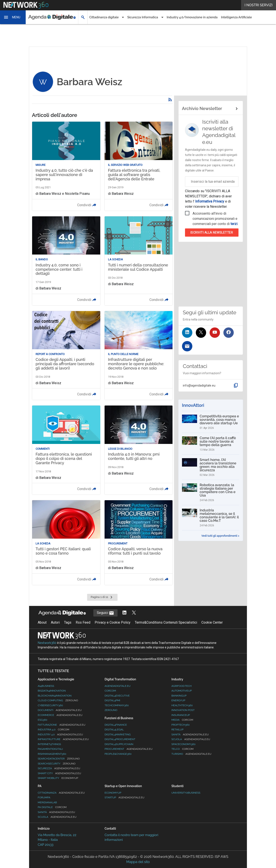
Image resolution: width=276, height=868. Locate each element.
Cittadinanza (61, 793)
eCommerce (60, 715)
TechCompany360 (117, 705)
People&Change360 (118, 754)
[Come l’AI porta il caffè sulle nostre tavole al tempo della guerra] (211, 444)
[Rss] (170, 100)
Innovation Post (183, 710)
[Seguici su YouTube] (215, 333)
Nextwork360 (47, 643)
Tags (68, 622)
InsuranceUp (181, 715)
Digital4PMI (112, 700)
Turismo (191, 754)
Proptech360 (180, 725)
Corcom (110, 691)
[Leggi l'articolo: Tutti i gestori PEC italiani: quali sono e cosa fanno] (66, 543)
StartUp (124, 797)
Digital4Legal (114, 730)
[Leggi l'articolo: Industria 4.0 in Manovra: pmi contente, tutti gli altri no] (139, 450)
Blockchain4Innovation (55, 696)
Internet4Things (49, 744)
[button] (13, 17)
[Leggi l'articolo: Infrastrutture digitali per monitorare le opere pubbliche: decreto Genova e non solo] (139, 356)
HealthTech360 (182, 705)
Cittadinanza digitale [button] (104, 17)
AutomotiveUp (182, 691)
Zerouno (111, 710)
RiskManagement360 (52, 754)
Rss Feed (83, 622)
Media (182, 720)
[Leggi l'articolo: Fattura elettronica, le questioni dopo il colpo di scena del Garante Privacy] (66, 450)
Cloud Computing (58, 700)
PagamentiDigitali (50, 749)
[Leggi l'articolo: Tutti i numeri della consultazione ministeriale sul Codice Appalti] (139, 261)
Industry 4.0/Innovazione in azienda (192, 17)
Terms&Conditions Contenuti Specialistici (166, 622)
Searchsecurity (57, 764)
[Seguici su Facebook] (229, 333)
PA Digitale (52, 807)
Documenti (60, 710)
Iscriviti (212, 233)
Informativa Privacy (210, 201)
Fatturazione (61, 725)
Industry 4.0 (60, 734)
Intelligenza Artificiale (236, 17)
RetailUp (177, 730)
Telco (182, 749)
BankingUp (179, 696)
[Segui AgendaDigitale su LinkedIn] (124, 613)
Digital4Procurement (120, 739)
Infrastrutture (63, 739)
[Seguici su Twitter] (201, 333)
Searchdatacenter (59, 759)
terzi (234, 224)
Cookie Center (212, 622)
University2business (186, 793)
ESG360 (42, 720)
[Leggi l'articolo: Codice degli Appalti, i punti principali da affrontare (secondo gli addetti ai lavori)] (66, 356)
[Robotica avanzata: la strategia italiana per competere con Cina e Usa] (211, 492)
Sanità (190, 734)
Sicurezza (59, 768)
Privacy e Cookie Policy (113, 622)
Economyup (113, 793)
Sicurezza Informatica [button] (143, 17)
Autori (55, 622)
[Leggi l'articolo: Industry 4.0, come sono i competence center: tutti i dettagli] (66, 261)
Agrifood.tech (182, 686)
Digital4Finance (116, 725)
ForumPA (44, 797)
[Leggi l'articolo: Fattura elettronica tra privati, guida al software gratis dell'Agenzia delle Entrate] (139, 166)
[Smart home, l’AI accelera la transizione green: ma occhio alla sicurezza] (211, 467)
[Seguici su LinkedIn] (187, 333)
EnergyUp (178, 700)
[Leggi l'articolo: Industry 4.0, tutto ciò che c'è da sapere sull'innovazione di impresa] (66, 166)
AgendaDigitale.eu (118, 686)
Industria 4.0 (53, 730)
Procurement (129, 749)
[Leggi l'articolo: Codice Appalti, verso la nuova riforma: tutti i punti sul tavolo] (139, 543)
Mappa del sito (138, 862)
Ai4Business (46, 686)
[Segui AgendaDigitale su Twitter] (134, 613)
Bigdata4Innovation (52, 691)
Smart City (59, 773)
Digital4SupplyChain (119, 744)
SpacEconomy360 (183, 744)
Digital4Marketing (118, 734)
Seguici (105, 613)
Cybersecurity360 (50, 705)
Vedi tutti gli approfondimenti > (220, 536)
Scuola (191, 739)
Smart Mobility (58, 778)
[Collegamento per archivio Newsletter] (211, 109)
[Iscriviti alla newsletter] (187, 346)
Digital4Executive (117, 696)
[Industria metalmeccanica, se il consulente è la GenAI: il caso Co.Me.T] (211, 518)
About (42, 622)
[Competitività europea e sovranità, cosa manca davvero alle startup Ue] (211, 422)
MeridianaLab (47, 802)
